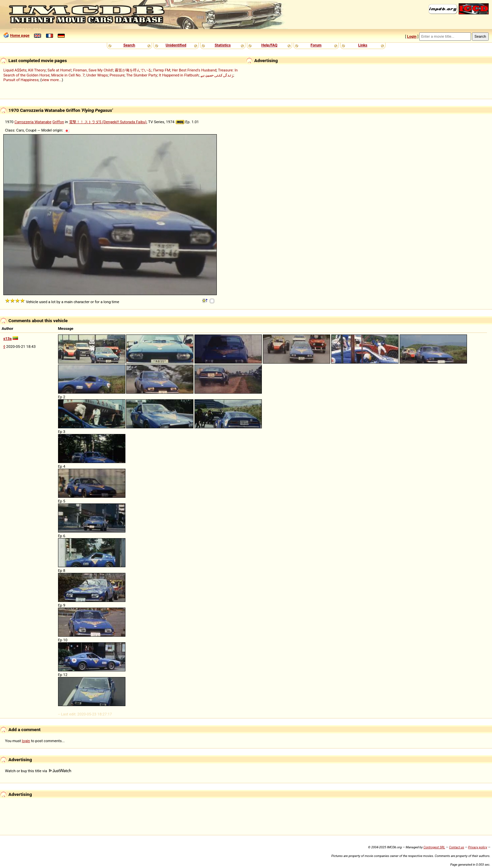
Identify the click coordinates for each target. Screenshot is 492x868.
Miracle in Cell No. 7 (68, 75)
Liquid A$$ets (15, 70)
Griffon (58, 122)
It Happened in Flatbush (179, 75)
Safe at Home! (59, 70)
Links (363, 45)
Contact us (456, 847)
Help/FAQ (269, 45)
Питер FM (162, 70)
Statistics (222, 45)
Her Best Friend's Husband (194, 70)
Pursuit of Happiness (21, 80)
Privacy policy (477, 847)
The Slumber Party (142, 75)
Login (412, 36)
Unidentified (176, 45)
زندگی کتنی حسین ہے (217, 75)
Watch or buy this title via (38, 771)
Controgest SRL (434, 847)
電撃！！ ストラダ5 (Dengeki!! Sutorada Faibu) (108, 122)
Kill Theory (37, 70)
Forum (316, 45)
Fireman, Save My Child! (93, 70)
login (26, 741)
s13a (8, 339)
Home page (20, 35)
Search (129, 45)
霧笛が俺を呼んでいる (133, 70)
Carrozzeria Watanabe (33, 122)
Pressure (117, 75)
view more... (52, 80)
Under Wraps (97, 75)
